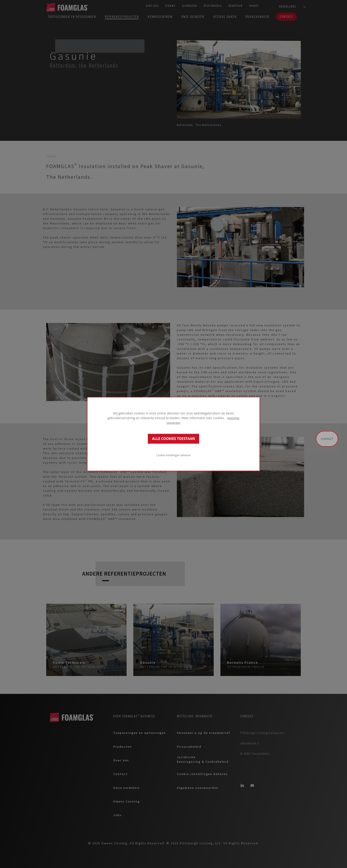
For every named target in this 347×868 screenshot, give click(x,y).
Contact (327, 439)
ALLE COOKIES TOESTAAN (173, 439)
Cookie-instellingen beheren (174, 455)
